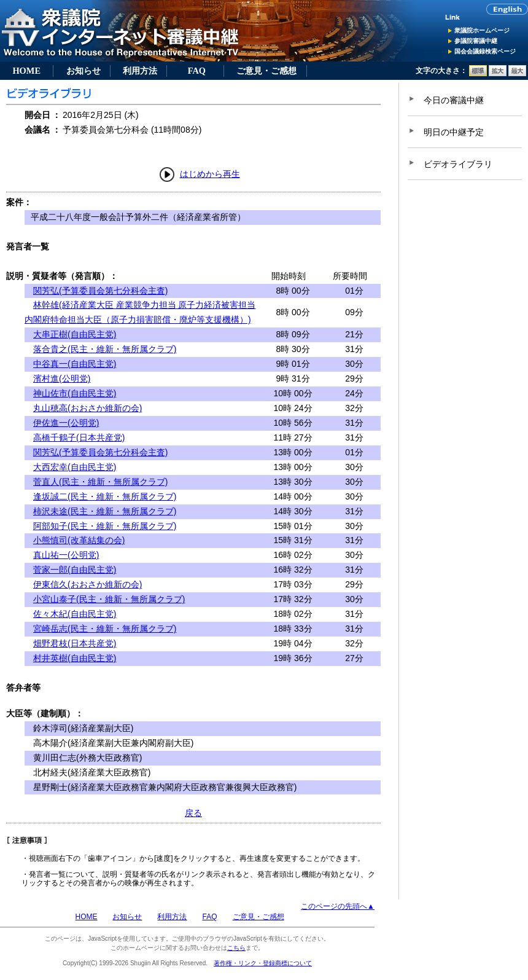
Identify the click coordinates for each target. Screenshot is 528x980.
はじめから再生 (210, 174)
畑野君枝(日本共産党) (75, 643)
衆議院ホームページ (482, 30)
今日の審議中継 (454, 100)
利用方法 (140, 71)
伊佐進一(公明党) (66, 423)
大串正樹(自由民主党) (75, 334)
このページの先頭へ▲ (338, 906)
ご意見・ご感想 (266, 71)
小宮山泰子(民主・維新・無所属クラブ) (109, 599)
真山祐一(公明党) (66, 555)
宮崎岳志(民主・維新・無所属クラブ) (105, 629)
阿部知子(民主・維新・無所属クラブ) (105, 526)
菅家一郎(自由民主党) (75, 570)
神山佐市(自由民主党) (75, 393)
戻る (193, 813)
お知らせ (83, 71)
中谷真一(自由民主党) (75, 364)
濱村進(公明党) (62, 378)
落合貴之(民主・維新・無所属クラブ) (105, 349)
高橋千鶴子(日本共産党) (79, 437)
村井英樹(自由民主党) (75, 658)
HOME (26, 71)
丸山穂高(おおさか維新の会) (87, 408)
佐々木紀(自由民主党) (75, 614)
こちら (236, 948)
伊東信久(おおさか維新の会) (87, 584)
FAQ (197, 71)
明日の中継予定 (454, 132)
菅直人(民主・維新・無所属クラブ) (100, 482)
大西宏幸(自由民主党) (75, 467)
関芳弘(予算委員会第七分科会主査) (100, 291)
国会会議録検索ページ (485, 51)
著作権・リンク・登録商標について (263, 963)
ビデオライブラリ (458, 164)
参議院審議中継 (476, 41)
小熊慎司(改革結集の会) (79, 540)
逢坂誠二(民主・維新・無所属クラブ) (105, 496)
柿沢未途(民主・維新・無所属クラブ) (105, 511)
